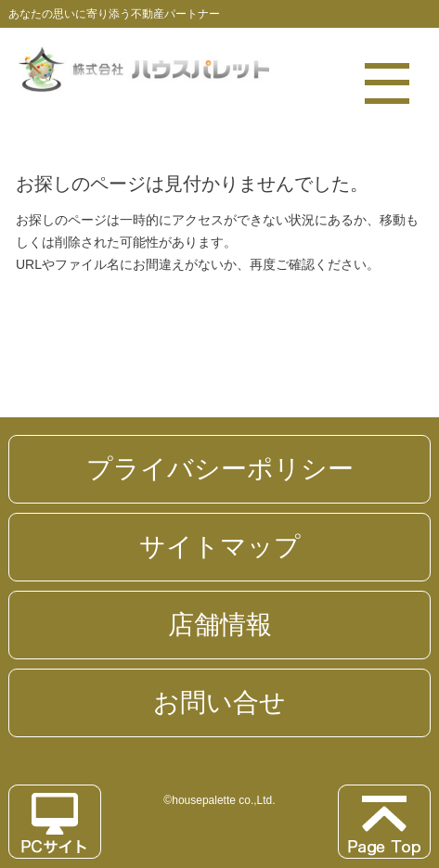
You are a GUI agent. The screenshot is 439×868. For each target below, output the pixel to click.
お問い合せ (219, 702)
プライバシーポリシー (220, 469)
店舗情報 (220, 625)
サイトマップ (220, 547)
